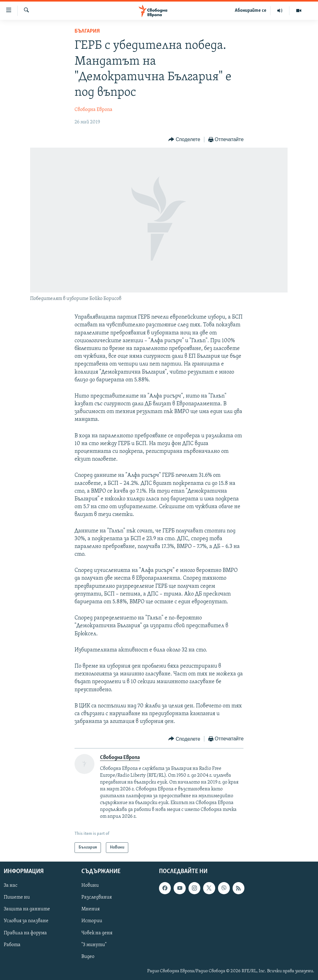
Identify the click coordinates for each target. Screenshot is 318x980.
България (87, 31)
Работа (12, 945)
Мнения (91, 909)
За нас (11, 886)
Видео (88, 957)
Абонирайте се (251, 11)
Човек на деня (97, 933)
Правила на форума (25, 933)
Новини (90, 886)
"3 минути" (94, 945)
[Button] (184, 140)
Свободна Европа (93, 110)
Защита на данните (27, 909)
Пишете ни (17, 897)
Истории (92, 921)
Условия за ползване (26, 921)
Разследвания (97, 897)
